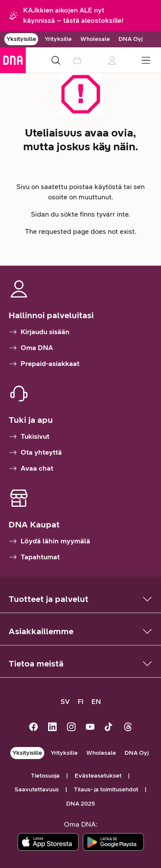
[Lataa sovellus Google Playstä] (113, 842)
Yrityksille (58, 39)
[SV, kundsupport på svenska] (65, 702)
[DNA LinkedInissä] (52, 728)
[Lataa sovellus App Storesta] (48, 842)
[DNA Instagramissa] (71, 728)
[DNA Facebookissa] (33, 728)
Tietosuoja (45, 776)
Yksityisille (21, 39)
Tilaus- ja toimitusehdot (106, 789)
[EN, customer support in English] (96, 702)
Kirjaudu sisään (39, 332)
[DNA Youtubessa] (90, 728)
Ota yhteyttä (35, 453)
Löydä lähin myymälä (49, 541)
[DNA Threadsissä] (128, 728)
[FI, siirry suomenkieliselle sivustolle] (81, 702)
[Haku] (56, 60)
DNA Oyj (131, 39)
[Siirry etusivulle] (13, 60)
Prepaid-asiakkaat (44, 364)
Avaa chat (31, 468)
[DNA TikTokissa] (109, 728)
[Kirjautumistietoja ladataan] (112, 60)
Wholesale (95, 39)
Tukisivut (29, 437)
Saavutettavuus (37, 789)
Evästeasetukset (98, 776)
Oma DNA (31, 348)
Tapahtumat (34, 557)
